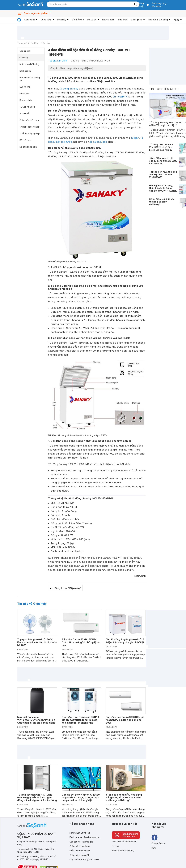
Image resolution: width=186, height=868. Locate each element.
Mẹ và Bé (92, 20)
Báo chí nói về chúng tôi (30, 79)
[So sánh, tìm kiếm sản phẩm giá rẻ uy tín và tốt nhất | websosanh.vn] (31, 5)
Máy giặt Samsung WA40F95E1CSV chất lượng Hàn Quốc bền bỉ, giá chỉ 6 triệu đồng (36, 720)
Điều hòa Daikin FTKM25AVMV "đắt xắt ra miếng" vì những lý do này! (81, 642)
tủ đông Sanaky (69, 89)
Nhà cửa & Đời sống (158, 20)
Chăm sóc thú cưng (29, 120)
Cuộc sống (46, 20)
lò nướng (96, 142)
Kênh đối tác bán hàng (123, 851)
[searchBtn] (136, 4)
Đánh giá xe (137, 20)
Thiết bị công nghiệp (30, 127)
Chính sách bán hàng (80, 846)
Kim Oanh (140, 576)
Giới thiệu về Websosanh (124, 842)
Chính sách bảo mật (79, 855)
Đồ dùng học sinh (28, 147)
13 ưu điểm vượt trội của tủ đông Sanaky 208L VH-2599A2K (163, 161)
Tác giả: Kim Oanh (58, 61)
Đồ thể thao (78, 20)
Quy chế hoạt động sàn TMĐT (84, 860)
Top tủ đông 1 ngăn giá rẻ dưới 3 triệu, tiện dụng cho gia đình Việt (125, 641)
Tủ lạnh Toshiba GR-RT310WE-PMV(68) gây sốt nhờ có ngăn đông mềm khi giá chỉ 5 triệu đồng (37, 797)
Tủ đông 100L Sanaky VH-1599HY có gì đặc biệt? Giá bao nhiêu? (161, 147)
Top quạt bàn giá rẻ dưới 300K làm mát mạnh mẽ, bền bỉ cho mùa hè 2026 (37, 642)
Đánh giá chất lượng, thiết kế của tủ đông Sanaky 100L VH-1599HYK (163, 188)
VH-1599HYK (120, 97)
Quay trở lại (68, 588)
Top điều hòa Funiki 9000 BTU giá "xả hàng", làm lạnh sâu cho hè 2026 (125, 720)
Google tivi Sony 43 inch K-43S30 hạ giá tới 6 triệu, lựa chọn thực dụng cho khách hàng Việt (81, 797)
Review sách (108, 20)
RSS (154, 848)
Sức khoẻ (123, 20)
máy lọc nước (64, 142)
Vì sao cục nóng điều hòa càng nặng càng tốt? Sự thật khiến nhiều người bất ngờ (124, 797)
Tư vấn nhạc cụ (27, 107)
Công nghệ (30, 20)
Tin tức (34, 43)
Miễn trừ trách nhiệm (80, 851)
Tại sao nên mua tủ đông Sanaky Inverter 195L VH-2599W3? (163, 174)
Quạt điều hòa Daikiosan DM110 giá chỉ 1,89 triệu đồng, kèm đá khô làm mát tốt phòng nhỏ (80, 720)
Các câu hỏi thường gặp (81, 842)
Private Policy (158, 843)
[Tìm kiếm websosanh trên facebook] (155, 837)
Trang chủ (22, 43)
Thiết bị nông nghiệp (30, 133)
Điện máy (62, 20)
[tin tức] (19, 20)
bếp (105, 142)
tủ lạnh (135, 138)
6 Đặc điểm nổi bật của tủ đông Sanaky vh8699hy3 (162, 202)
